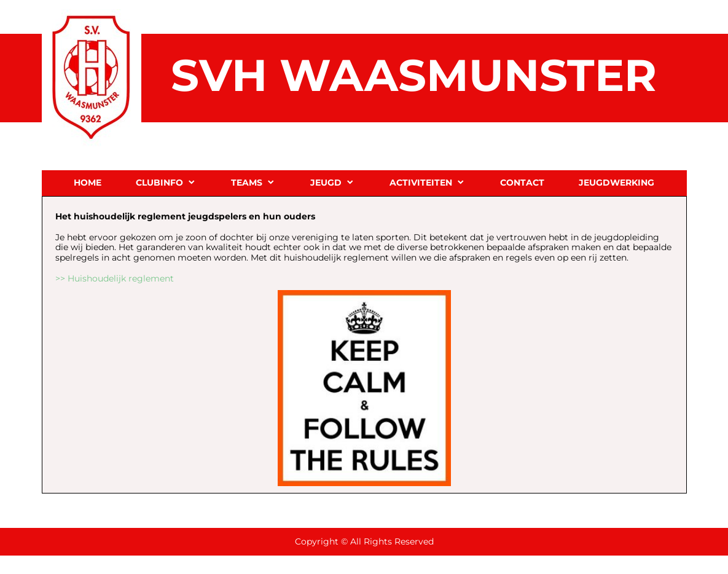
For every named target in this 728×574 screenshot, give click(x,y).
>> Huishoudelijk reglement (115, 278)
